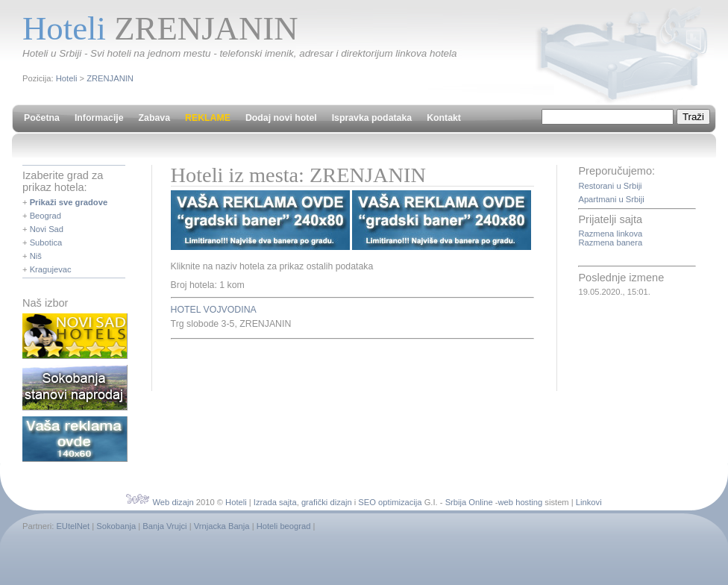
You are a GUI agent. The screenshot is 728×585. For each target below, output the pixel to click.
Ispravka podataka (372, 118)
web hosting (521, 502)
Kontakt (444, 118)
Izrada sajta (275, 502)
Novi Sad (47, 229)
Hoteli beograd (284, 526)
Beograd (45, 216)
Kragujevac (51, 269)
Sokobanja (116, 526)
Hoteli (67, 78)
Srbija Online (469, 502)
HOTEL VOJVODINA (214, 310)
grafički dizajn (327, 502)
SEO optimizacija (390, 502)
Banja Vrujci (164, 526)
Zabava (154, 118)
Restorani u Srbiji (610, 186)
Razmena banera (610, 243)
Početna (42, 118)
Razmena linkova (610, 234)
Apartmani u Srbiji (611, 199)
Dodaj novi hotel (281, 118)
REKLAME (208, 118)
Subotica (46, 243)
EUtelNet (73, 526)
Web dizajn (173, 502)
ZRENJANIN (110, 78)
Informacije (99, 118)
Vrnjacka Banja (222, 526)
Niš (36, 256)
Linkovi (589, 502)
